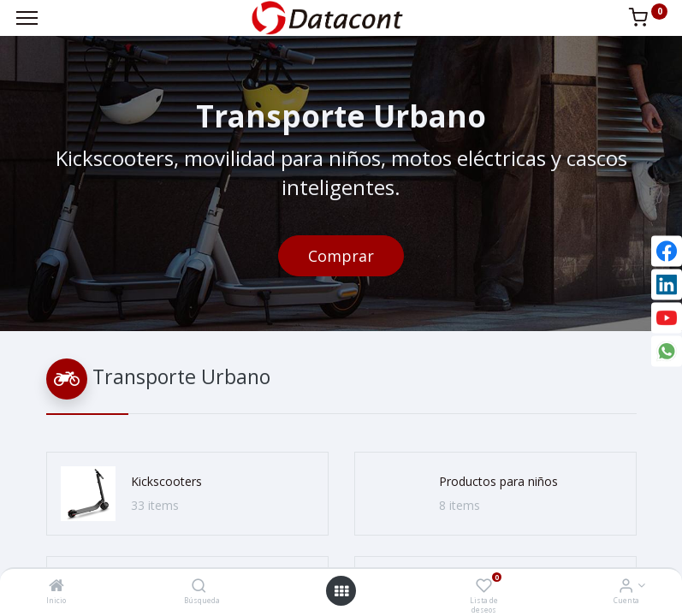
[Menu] (27, 18)
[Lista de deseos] (484, 586)
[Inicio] (56, 586)
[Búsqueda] (199, 586)
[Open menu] (341, 591)
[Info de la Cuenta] (626, 586)
